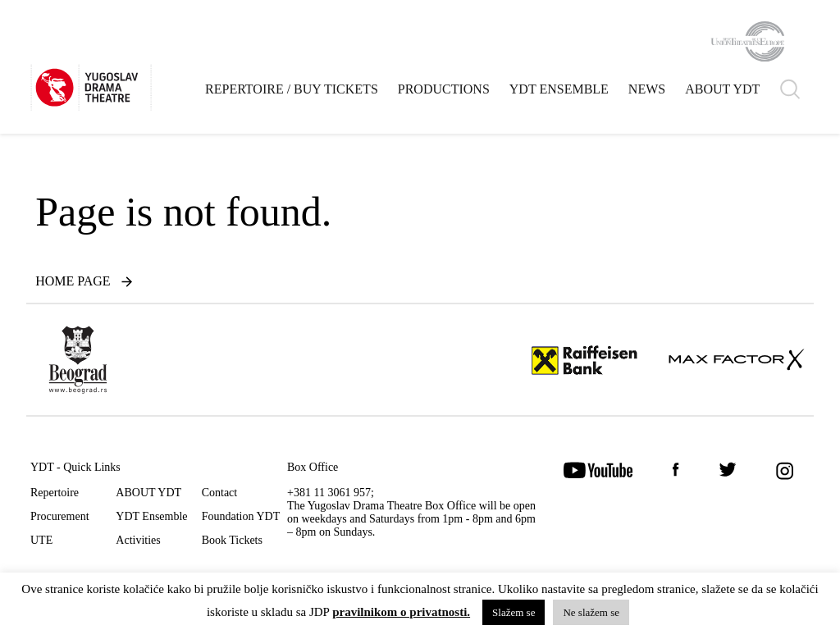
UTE (41, 540)
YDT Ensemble (559, 89)
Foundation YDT (241, 516)
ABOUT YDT (722, 89)
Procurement (60, 516)
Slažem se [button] (514, 612)
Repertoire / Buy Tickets (292, 89)
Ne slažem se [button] (591, 612)
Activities (138, 540)
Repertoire (55, 493)
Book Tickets (232, 540)
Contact (220, 493)
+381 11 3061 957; (331, 493)
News (647, 89)
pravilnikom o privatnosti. (401, 612)
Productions (444, 89)
